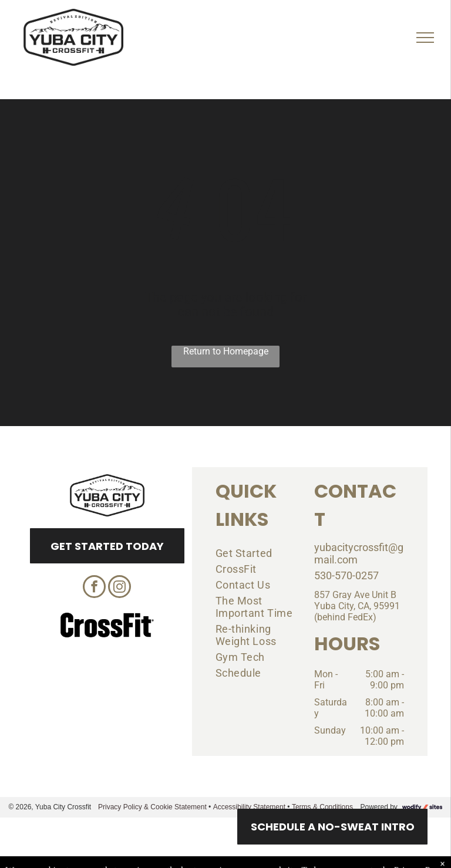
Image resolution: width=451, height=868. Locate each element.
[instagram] (120, 588)
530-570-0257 (346, 575)
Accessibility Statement (249, 807)
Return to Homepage (226, 351)
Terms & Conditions (322, 807)
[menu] (425, 38)
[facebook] (94, 588)
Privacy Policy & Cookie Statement (152, 807)
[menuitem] (256, 553)
